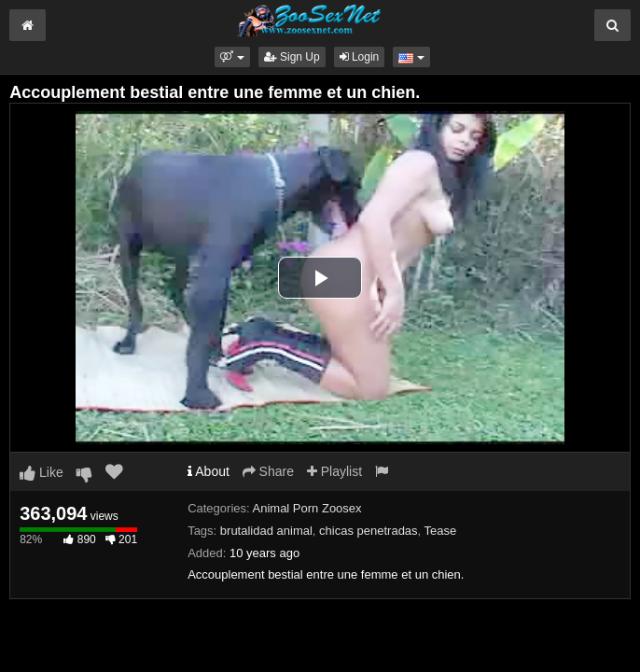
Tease (441, 531)
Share (268, 471)
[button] (232, 57)
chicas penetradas (369, 531)
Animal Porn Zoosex (307, 508)
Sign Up (292, 57)
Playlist (334, 471)
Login (360, 57)
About (209, 471)
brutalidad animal (266, 531)
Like (42, 472)
